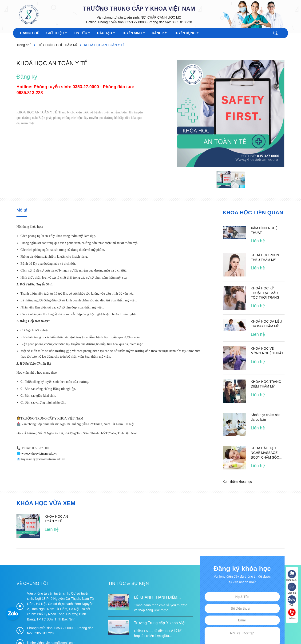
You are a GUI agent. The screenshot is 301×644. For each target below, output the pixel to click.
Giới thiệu (292, 576)
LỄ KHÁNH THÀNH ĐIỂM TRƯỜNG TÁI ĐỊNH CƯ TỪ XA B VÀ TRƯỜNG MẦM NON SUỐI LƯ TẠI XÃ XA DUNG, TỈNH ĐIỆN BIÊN (163, 598)
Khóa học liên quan (252, 212)
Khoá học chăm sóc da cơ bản (266, 417)
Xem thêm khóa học (237, 481)
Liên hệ (292, 589)
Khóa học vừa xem (46, 503)
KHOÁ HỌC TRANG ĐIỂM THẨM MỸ (266, 384)
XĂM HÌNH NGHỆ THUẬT (264, 230)
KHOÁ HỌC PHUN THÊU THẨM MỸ (265, 257)
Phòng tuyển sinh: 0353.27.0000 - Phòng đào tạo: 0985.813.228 (145, 22)
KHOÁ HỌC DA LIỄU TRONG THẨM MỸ (267, 324)
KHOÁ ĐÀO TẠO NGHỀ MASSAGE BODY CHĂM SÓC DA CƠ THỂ (265, 453)
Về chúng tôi (32, 583)
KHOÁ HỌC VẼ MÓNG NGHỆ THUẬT (267, 351)
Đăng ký (27, 77)
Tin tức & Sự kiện (129, 583)
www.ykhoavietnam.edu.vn (39, 454)
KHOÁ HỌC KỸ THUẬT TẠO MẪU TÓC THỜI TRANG (265, 293)
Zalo (292, 601)
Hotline (292, 614)
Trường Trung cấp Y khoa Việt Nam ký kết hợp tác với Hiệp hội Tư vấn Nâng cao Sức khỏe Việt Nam (162, 623)
